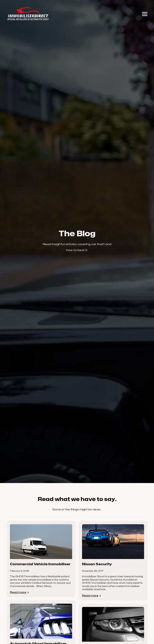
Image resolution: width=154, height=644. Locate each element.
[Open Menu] (145, 14)
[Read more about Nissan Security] (92, 596)
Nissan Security (97, 564)
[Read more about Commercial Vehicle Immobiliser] (20, 592)
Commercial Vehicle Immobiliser (40, 564)
